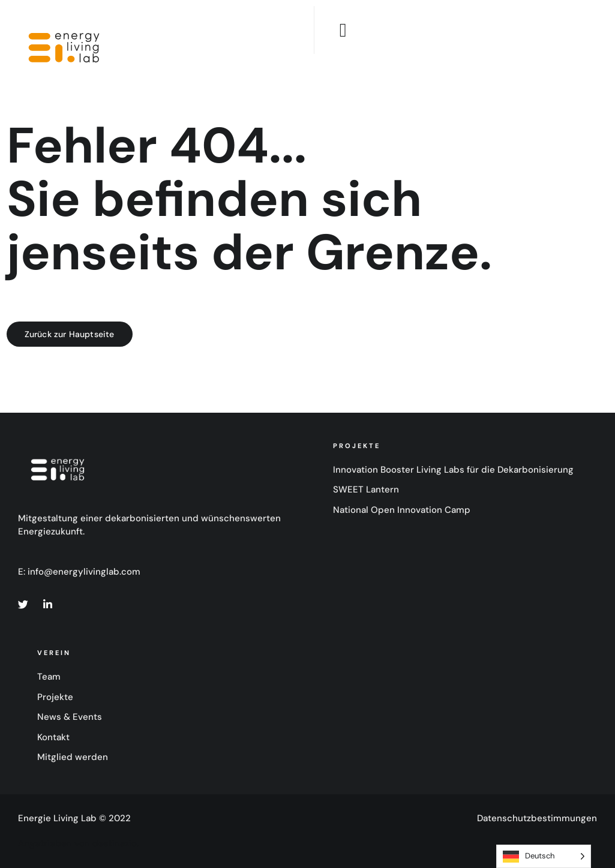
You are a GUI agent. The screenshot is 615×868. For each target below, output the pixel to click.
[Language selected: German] (544, 856)
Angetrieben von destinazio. (78, 843)
